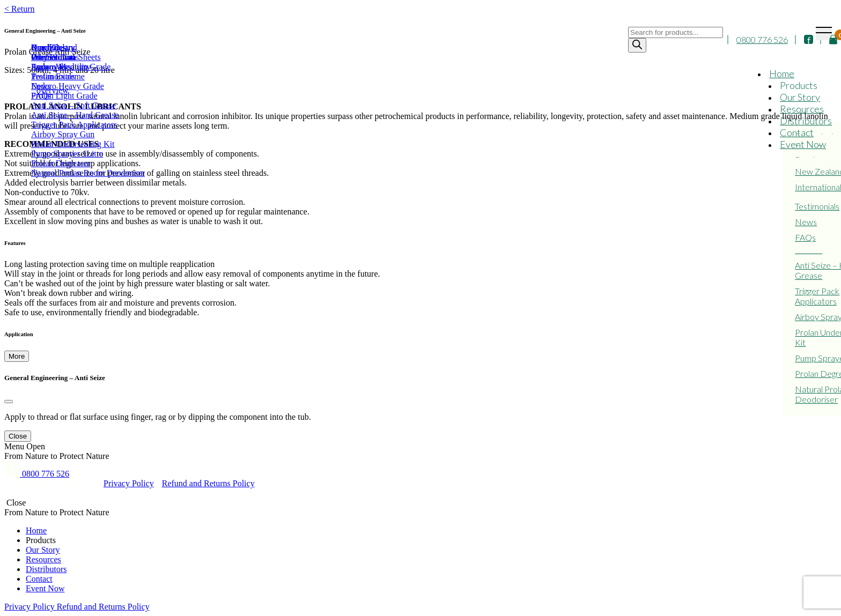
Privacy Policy (129, 483)
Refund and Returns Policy (208, 483)
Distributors (806, 121)
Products (799, 86)
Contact (797, 133)
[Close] (9, 402)
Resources (802, 109)
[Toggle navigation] (824, 34)
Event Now (803, 145)
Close (18, 436)
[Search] (637, 46)
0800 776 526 (762, 40)
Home (782, 74)
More (17, 356)
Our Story (800, 98)
